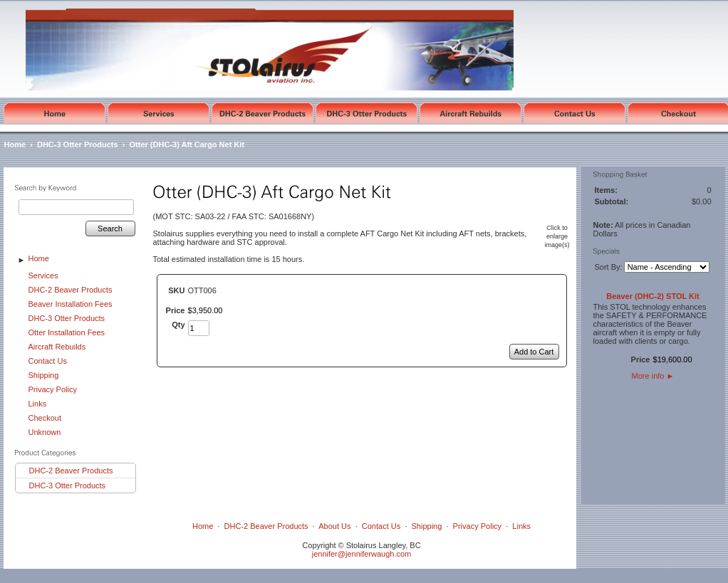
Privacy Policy (53, 389)
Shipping (44, 375)
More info (653, 376)
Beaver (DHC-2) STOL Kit (652, 296)
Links (38, 404)
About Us (334, 526)
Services (43, 275)
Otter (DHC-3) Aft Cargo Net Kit (187, 145)
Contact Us (48, 361)
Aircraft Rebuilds (57, 347)
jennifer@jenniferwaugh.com (362, 554)
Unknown (45, 432)
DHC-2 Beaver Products (71, 290)
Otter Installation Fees (67, 332)
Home (15, 145)
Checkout (45, 418)
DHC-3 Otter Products (78, 145)
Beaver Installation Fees (71, 304)
